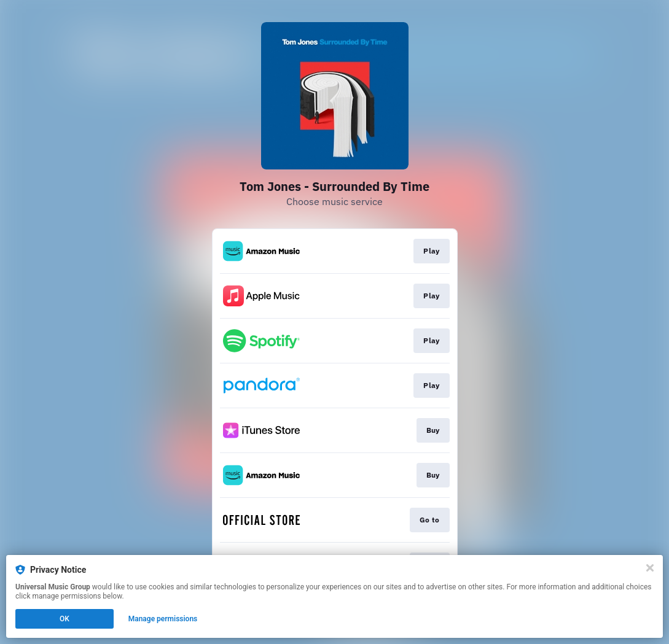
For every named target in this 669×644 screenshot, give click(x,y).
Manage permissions (163, 619)
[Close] (650, 568)
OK (65, 619)
